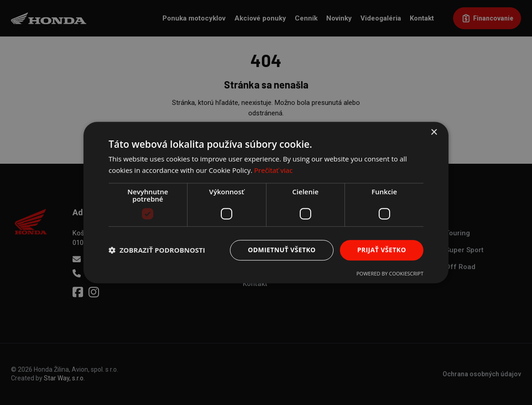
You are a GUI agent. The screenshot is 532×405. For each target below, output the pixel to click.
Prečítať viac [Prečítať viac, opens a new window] (273, 170)
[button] (157, 250)
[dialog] (266, 202)
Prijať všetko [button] (382, 250)
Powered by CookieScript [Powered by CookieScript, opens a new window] (390, 273)
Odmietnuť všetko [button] (282, 250)
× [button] (434, 132)
